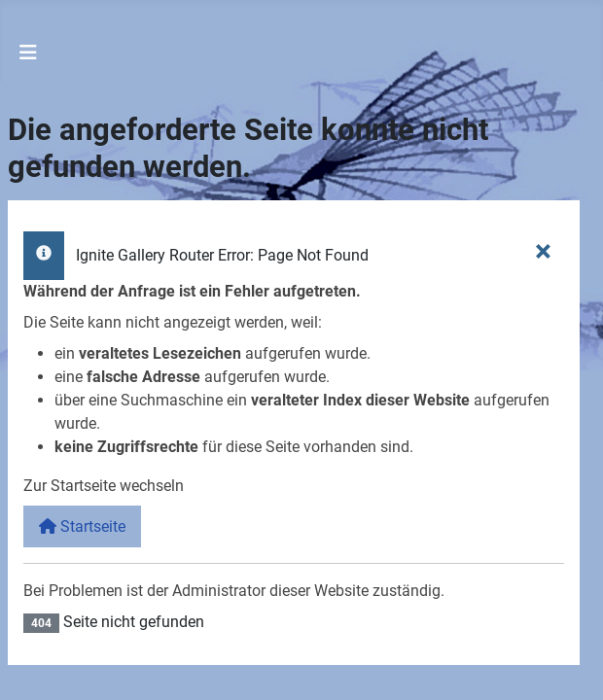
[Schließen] (543, 250)
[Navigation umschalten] (28, 52)
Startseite (82, 526)
